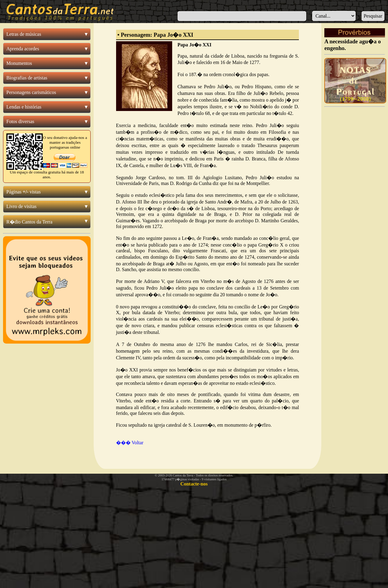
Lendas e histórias (24, 107)
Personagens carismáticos (31, 92)
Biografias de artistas (27, 78)
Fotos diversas (20, 121)
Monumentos (19, 63)
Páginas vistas (23, 192)
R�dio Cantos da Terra (29, 222)
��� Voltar (130, 443)
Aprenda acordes (23, 49)
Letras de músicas (24, 34)
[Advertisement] (355, 201)
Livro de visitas (22, 206)
